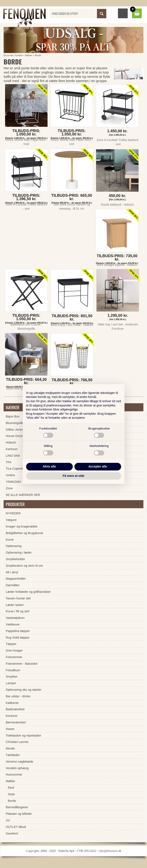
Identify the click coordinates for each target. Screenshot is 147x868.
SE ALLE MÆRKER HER (23, 495)
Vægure (11, 520)
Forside (19, 55)
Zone (9, 488)
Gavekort (12, 833)
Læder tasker (15, 605)
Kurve (10, 540)
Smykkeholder (15, 559)
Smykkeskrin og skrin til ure (24, 566)
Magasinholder (16, 579)
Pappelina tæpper (18, 631)
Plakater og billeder (19, 814)
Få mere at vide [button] (74, 476)
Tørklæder (13, 755)
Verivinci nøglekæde (20, 762)
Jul (8, 820)
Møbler (29, 55)
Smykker (12, 677)
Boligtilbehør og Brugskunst (24, 533)
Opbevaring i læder (19, 553)
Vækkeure (13, 624)
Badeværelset (15, 709)
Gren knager (14, 650)
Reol (11, 788)
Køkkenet (12, 703)
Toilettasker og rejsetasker (23, 735)
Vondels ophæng (17, 768)
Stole (11, 794)
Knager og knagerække (22, 526)
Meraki (10, 748)
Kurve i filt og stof (17, 611)
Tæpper (11, 644)
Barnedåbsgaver (17, 807)
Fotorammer (14, 657)
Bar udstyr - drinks (18, 696)
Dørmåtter (13, 585)
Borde (38, 55)
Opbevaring (14, 546)
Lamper (11, 683)
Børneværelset (16, 722)
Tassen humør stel (18, 598)
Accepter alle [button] (98, 466)
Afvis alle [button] (49, 466)
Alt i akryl (12, 572)
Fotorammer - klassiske (22, 664)
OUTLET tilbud (16, 827)
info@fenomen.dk (110, 851)
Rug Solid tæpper (18, 638)
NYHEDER (13, 513)
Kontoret (11, 716)
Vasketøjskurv (15, 618)
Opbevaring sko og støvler (24, 690)
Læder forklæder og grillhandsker (28, 592)
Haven (10, 729)
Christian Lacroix (17, 742)
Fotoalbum (13, 670)
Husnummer (14, 775)
